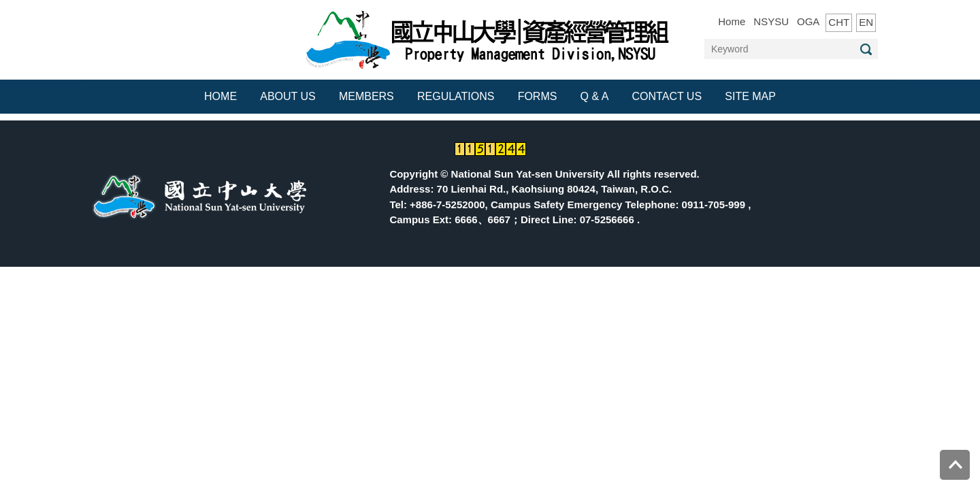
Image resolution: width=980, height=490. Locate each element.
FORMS (538, 96)
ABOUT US (288, 96)
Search (866, 49)
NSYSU (771, 21)
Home (732, 21)
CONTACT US (667, 96)
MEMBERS (366, 96)
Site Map (750, 96)
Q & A (595, 96)
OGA (808, 21)
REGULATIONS (456, 96)
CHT (839, 22)
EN (866, 22)
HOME (220, 96)
